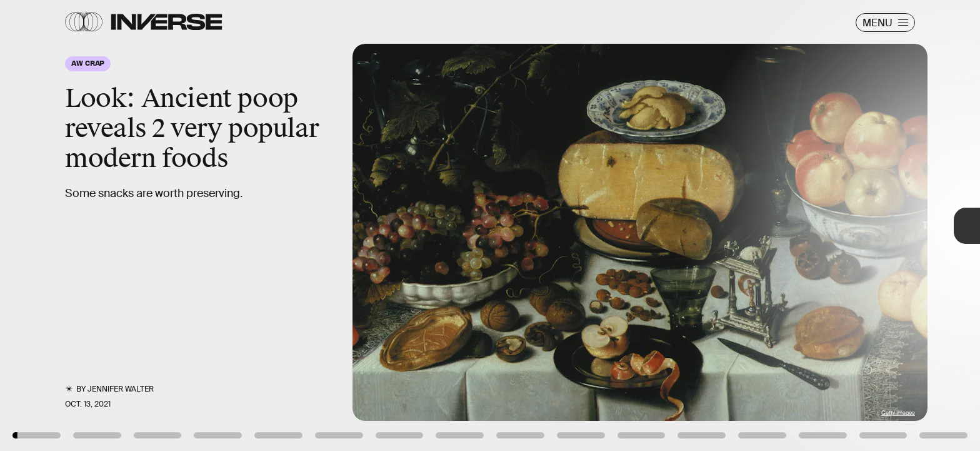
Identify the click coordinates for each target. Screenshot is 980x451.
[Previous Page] (162, 226)
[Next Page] (652, 226)
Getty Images (898, 413)
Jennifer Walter (121, 389)
